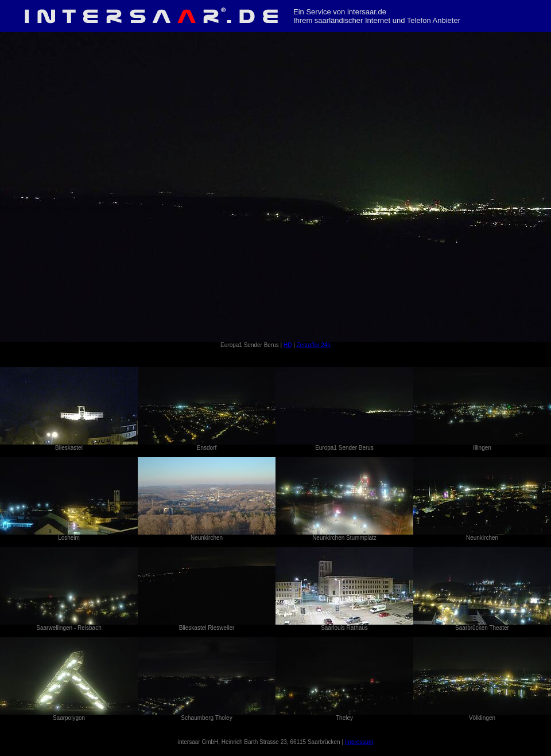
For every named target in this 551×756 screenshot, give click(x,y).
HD (288, 345)
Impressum (359, 742)
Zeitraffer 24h (314, 345)
